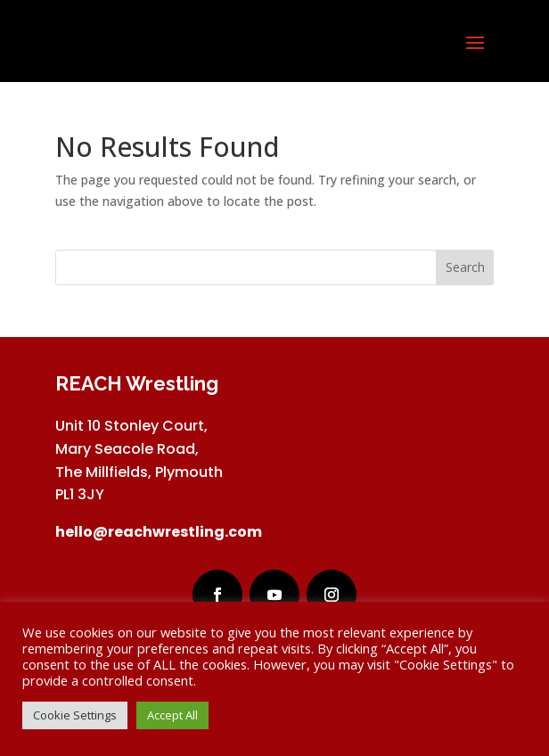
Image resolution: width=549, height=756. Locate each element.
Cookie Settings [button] (75, 715)
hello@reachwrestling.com (159, 532)
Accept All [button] (172, 715)
